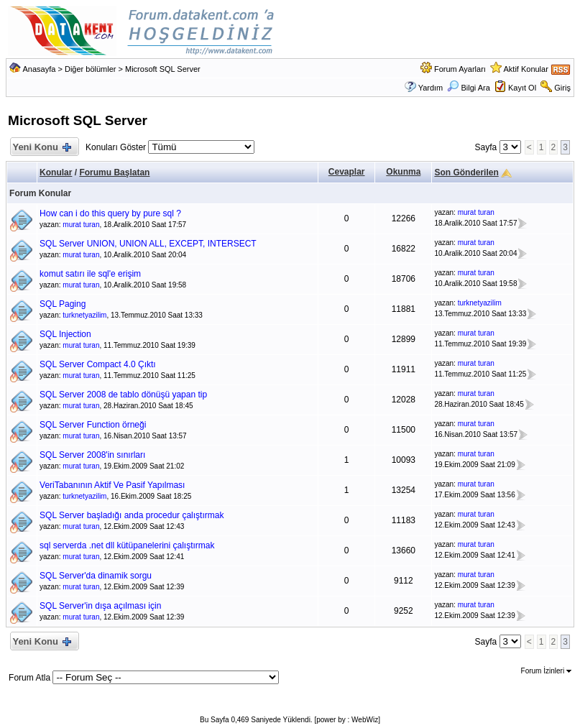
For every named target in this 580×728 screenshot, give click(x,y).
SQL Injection (65, 334)
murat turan (81, 225)
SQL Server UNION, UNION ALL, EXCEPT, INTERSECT (148, 244)
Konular (56, 172)
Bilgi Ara (468, 88)
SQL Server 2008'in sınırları (92, 455)
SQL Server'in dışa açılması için (100, 606)
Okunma (403, 172)
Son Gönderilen (466, 172)
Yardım (431, 88)
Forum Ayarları (460, 69)
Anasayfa (40, 69)
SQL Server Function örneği (93, 425)
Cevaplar (347, 172)
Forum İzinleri (546, 671)
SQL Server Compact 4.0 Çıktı (98, 364)
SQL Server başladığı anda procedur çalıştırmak (132, 515)
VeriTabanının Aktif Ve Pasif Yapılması (112, 485)
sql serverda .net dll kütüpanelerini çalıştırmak (127, 545)
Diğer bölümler (91, 69)
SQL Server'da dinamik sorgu (96, 576)
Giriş (562, 88)
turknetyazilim (84, 315)
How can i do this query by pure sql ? (110, 213)
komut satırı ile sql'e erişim (90, 274)
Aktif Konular (525, 69)
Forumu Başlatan (114, 172)
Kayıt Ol (522, 88)
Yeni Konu (41, 148)
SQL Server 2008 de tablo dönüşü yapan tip (123, 395)
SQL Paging (63, 304)
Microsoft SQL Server (163, 69)
